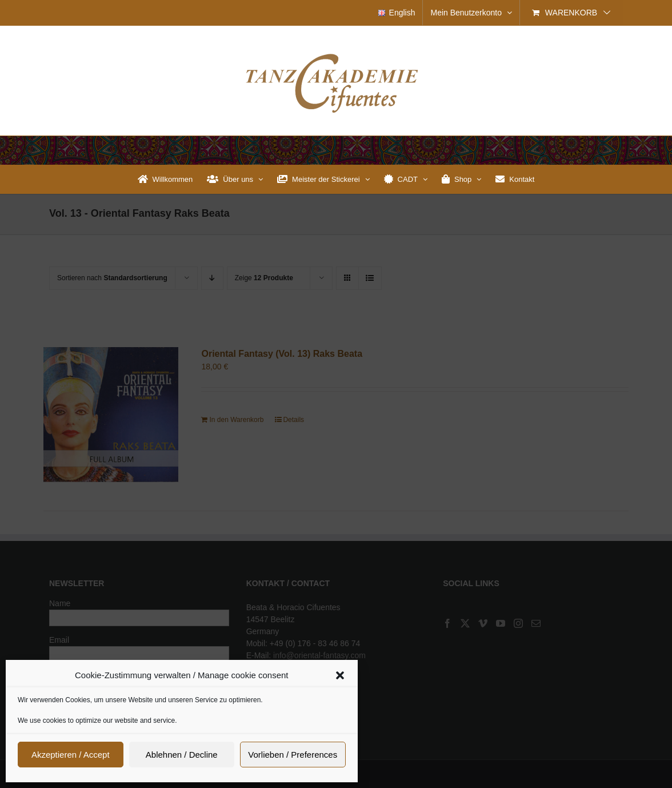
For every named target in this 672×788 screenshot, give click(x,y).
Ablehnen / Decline (182, 755)
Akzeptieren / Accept (71, 755)
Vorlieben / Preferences (293, 755)
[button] (340, 675)
